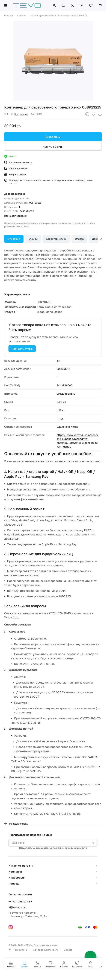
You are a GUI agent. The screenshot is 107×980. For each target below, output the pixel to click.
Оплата (79, 239)
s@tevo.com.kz (17, 907)
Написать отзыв (22, 349)
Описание (14, 239)
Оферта (68, 950)
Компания (15, 872)
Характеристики (56, 239)
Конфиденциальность (45, 950)
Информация (17, 877)
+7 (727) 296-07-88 (19, 901)
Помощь (14, 883)
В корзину (53, 137)
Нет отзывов (20, 114)
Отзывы (33, 239)
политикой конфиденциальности (70, 848)
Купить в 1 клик (53, 147)
